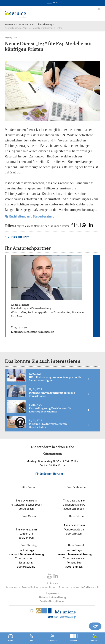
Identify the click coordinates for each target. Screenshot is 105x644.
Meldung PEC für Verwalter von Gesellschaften (59, 425)
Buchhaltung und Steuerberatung (30, 217)
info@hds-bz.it (90, 588)
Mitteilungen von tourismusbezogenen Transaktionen (59, 394)
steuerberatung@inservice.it (37, 332)
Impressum (52, 593)
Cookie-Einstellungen (52, 602)
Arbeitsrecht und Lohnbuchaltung (35, 24)
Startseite (10, 24)
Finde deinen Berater (49, 474)
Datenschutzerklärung (52, 598)
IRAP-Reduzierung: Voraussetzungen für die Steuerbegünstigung (59, 379)
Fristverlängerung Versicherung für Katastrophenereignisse (59, 410)
